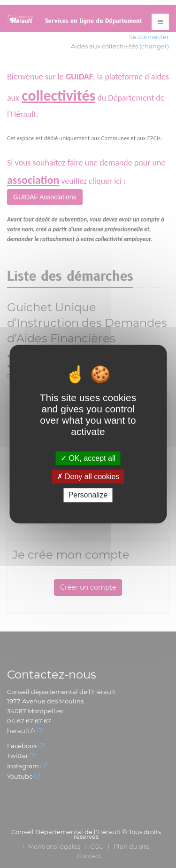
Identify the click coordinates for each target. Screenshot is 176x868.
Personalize (88, 495)
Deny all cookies (88, 477)
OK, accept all (88, 458)
